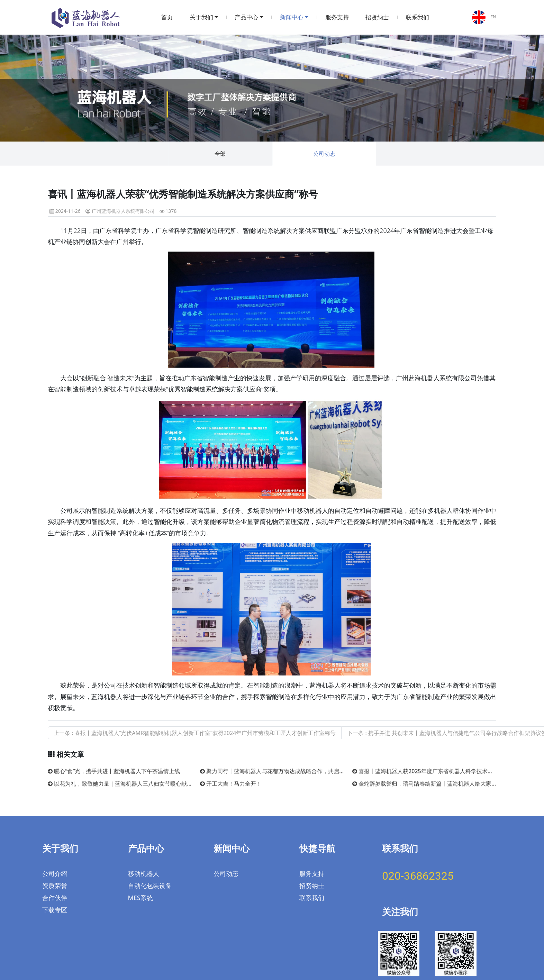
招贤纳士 (377, 17)
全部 (220, 154)
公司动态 (324, 154)
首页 (167, 17)
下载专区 (55, 881)
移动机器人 (144, 845)
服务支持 (337, 17)
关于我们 (201, 17)
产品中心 (246, 17)
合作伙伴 (55, 869)
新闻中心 (292, 17)
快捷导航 (317, 820)
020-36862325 (418, 847)
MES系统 (140, 869)
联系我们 (417, 17)
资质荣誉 (55, 857)
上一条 (195, 733)
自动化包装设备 (150, 857)
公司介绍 (55, 845)
